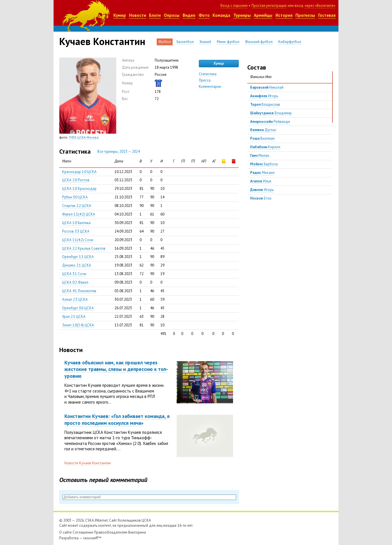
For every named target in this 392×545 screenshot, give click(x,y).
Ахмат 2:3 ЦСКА (75, 299)
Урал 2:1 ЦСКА (74, 317)
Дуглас (263, 130)
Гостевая (327, 15)
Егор (261, 198)
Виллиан (262, 138)
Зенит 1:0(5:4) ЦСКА (78, 325)
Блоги (155, 15)
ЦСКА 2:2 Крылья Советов (84, 248)
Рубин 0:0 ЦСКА (75, 197)
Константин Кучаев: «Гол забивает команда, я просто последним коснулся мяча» (117, 419)
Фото (204, 15)
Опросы (172, 15)
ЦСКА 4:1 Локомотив (79, 291)
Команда (221, 15)
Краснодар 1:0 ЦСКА (79, 172)
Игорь (264, 96)
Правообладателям (111, 532)
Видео (189, 15)
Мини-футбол (228, 42)
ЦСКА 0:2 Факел (75, 282)
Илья (261, 181)
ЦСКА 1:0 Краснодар (79, 189)
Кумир (120, 15)
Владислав (265, 104)
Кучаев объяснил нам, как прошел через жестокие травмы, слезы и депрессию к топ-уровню (116, 369)
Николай (267, 87)
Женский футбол (259, 42)
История (284, 15)
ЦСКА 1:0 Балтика (76, 223)
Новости (138, 15)
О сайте (66, 532)
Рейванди (270, 122)
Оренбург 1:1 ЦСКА (78, 257)
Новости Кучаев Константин (88, 463)
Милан (260, 155)
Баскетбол (185, 42)
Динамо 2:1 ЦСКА (77, 265)
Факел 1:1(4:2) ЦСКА (79, 214)
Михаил (262, 173)
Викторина (137, 532)
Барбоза (264, 164)
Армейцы (263, 15)
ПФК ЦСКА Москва (84, 137)
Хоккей (205, 42)
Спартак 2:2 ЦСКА (77, 206)
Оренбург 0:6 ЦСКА (78, 308)
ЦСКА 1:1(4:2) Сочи (78, 240)
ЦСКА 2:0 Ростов (76, 180)
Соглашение (83, 532)
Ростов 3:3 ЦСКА (76, 231)
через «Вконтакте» (320, 6)
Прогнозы (305, 15)
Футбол (165, 42)
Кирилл (265, 147)
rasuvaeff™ (92, 538)
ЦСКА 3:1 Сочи (74, 274)
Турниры (242, 15)
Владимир (271, 113)
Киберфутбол (290, 42)
